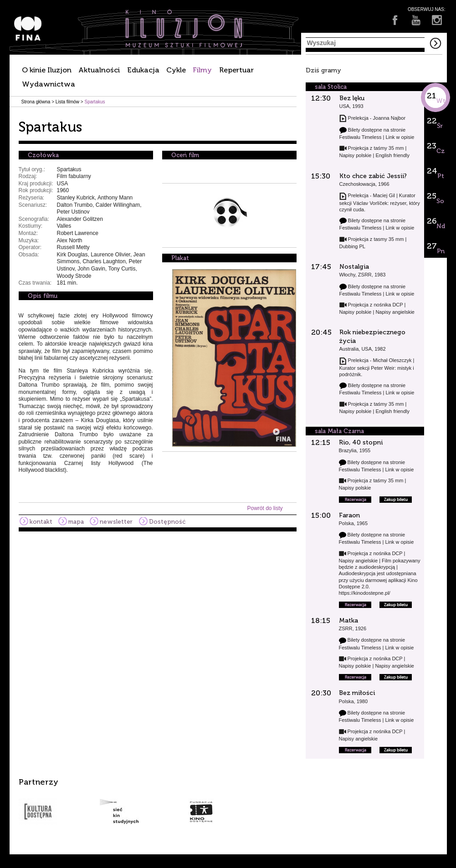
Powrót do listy (265, 508)
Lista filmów (67, 102)
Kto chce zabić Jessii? (373, 176)
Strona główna (36, 102)
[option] (228, 801)
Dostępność (167, 522)
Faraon (349, 515)
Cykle (176, 70)
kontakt (41, 522)
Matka (348, 620)
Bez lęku (352, 98)
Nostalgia (354, 267)
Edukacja (143, 70)
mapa (76, 522)
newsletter (116, 522)
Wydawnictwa (49, 84)
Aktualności (99, 70)
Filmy (202, 70)
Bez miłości (357, 693)
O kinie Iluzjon (47, 70)
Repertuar (236, 70)
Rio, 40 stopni (361, 442)
